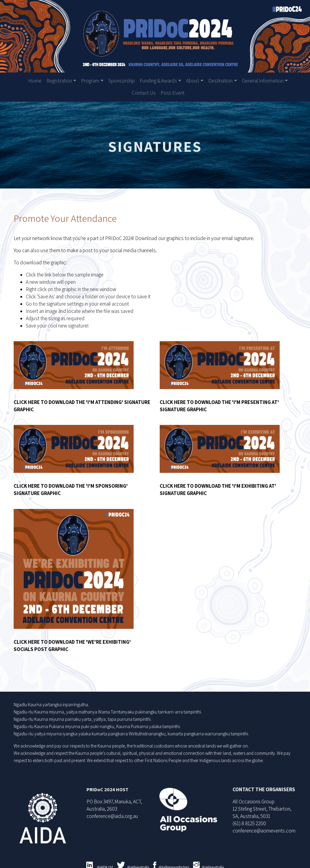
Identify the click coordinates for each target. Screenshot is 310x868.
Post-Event (173, 93)
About (193, 81)
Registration (59, 81)
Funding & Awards (158, 81)
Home (35, 81)
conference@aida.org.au (113, 811)
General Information (263, 81)
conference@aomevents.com (263, 826)
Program (90, 81)
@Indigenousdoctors (174, 863)
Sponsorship (122, 81)
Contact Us (144, 93)
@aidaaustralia (138, 863)
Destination (220, 81)
